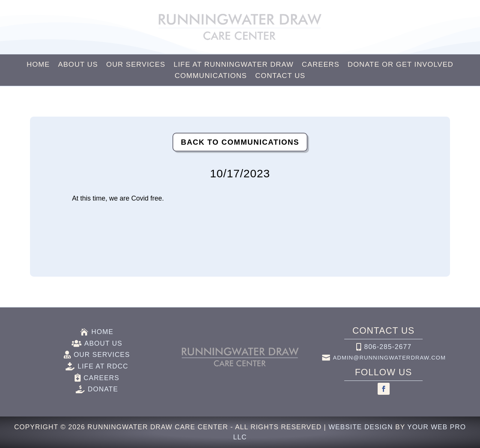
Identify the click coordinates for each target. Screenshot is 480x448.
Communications (211, 76)
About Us (78, 65)
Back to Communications (240, 142)
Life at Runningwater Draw (234, 65)
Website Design (361, 427)
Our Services (136, 65)
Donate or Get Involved (400, 65)
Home (38, 65)
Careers (321, 65)
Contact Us (280, 76)
